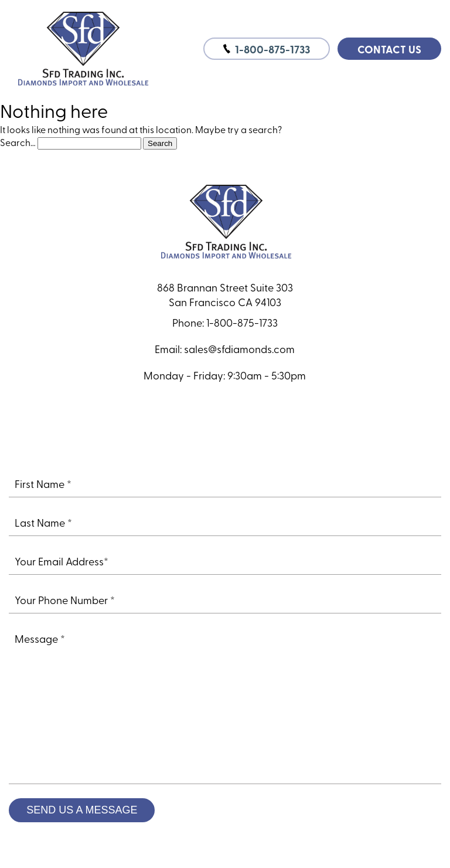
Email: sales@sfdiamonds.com (225, 349)
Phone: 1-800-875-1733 (225, 322)
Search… (18, 142)
